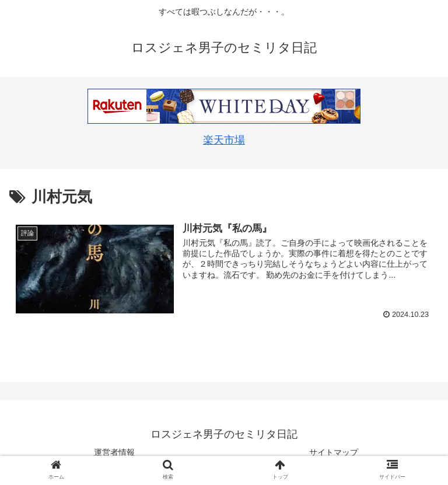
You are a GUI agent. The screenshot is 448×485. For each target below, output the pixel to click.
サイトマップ (334, 452)
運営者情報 (114, 452)
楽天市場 (224, 140)
